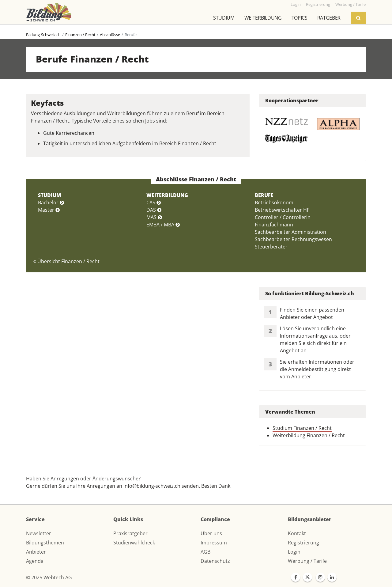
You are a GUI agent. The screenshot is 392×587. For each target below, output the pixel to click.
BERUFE (264, 195)
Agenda (35, 561)
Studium (224, 18)
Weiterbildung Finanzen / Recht (309, 435)
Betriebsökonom (274, 203)
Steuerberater (271, 247)
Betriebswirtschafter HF (282, 210)
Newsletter (39, 533)
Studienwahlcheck (134, 543)
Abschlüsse (110, 35)
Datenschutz (215, 561)
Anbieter (36, 552)
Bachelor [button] (51, 203)
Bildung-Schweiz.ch (43, 35)
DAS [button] (154, 210)
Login (294, 552)
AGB (205, 552)
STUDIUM (49, 195)
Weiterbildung (263, 18)
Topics (300, 18)
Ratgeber (329, 18)
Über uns (211, 533)
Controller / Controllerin (283, 217)
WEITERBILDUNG (167, 195)
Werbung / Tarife (307, 561)
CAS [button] (154, 203)
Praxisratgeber (130, 533)
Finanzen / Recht (80, 35)
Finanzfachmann (274, 225)
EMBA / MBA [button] (163, 225)
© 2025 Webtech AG (49, 578)
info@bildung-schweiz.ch (152, 486)
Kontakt (297, 533)
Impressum (214, 543)
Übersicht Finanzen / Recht (66, 261)
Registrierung (303, 543)
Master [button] (49, 210)
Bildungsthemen (45, 543)
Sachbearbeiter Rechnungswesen (293, 239)
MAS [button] (154, 217)
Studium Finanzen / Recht (302, 428)
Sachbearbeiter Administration (290, 232)
